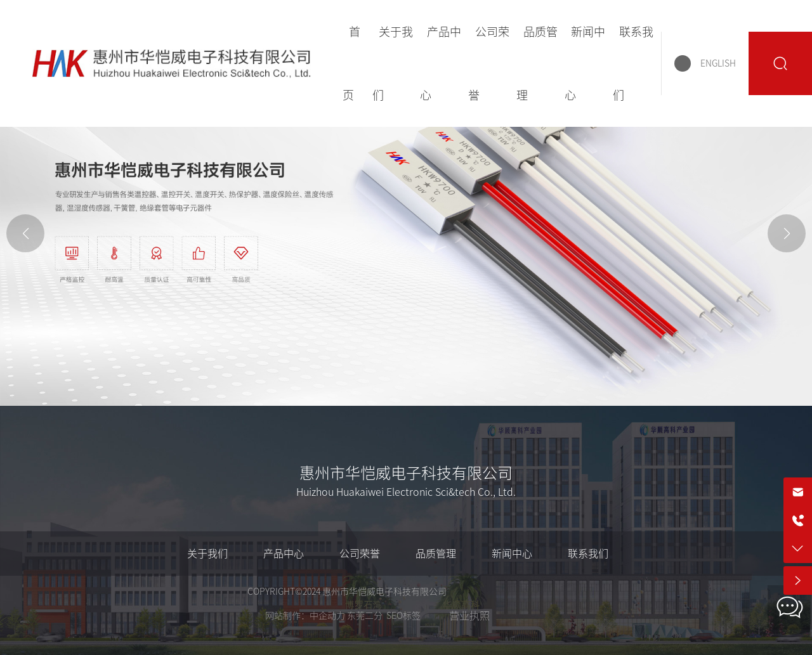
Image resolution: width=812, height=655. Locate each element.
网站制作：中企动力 (305, 616)
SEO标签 (403, 616)
